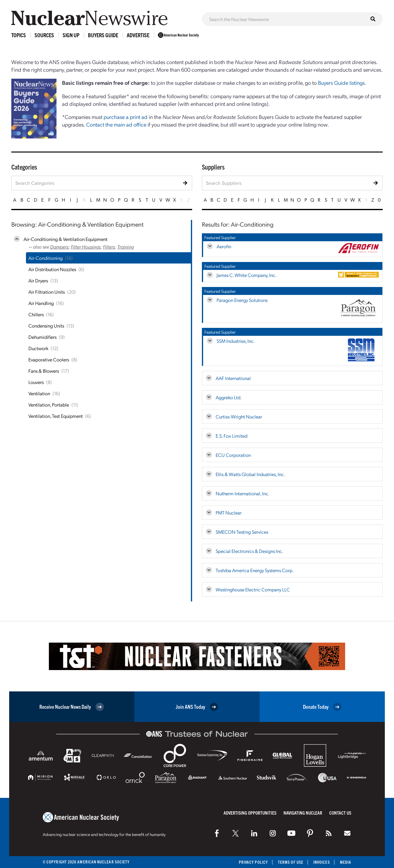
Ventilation (39, 393)
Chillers (36, 314)
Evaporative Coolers (49, 359)
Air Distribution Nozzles (52, 269)
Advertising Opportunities (250, 813)
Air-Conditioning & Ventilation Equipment (66, 239)
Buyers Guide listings (341, 82)
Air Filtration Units (47, 292)
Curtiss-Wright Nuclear (239, 416)
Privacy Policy (253, 862)
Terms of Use (291, 862)
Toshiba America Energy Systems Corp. (255, 570)
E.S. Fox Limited (232, 436)
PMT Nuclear (229, 513)
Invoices (322, 862)
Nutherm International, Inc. (243, 493)
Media (346, 862)
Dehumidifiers (42, 337)
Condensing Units (46, 326)
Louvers (36, 382)
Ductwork (38, 348)
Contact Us (340, 813)
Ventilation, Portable (49, 405)
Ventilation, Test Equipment (56, 416)
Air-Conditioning (46, 258)
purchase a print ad (126, 117)
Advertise (138, 35)
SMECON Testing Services (242, 532)
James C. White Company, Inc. (246, 275)
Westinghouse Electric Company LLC (253, 589)
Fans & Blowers (44, 371)
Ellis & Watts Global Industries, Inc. (250, 474)
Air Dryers (38, 280)
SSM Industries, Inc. (236, 341)
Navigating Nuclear (303, 813)
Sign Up (71, 35)
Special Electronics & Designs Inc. (249, 551)
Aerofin (224, 246)
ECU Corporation (233, 455)
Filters (109, 247)
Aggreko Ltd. (229, 397)
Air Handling (41, 303)
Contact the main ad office (116, 124)
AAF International (233, 378)
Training (126, 247)
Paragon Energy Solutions (242, 300)
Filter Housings (86, 247)
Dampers (59, 247)
